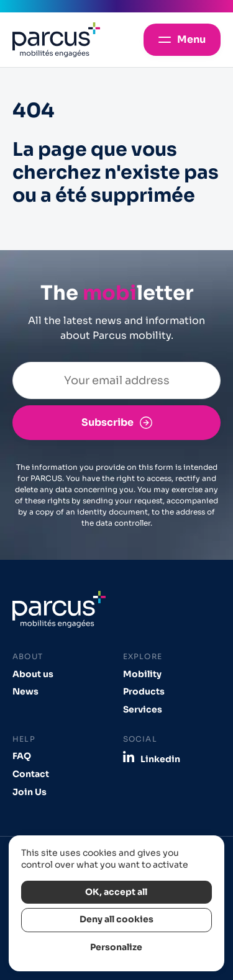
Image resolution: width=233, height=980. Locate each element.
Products (144, 692)
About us (33, 674)
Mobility (142, 674)
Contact (31, 774)
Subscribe (107, 422)
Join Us (30, 792)
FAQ (22, 756)
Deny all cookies (116, 919)
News (25, 692)
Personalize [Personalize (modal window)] (116, 947)
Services (143, 710)
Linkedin (160, 759)
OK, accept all (116, 892)
